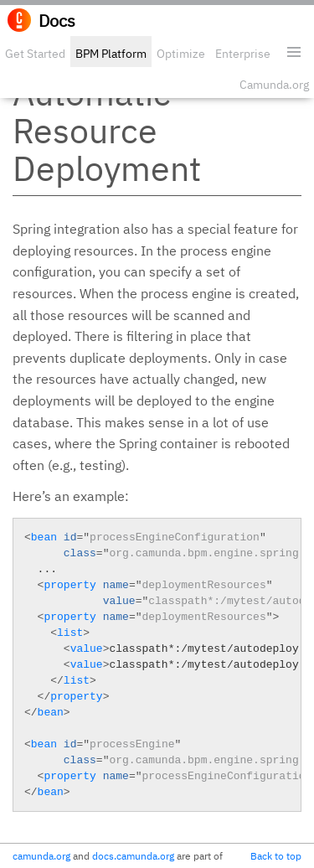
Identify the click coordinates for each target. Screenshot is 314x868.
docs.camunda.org (133, 856)
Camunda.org (274, 85)
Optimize (181, 54)
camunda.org (41, 856)
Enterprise (243, 54)
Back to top (276, 856)
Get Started (35, 54)
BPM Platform (111, 54)
